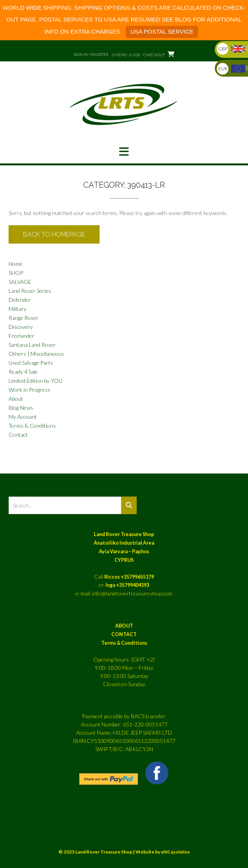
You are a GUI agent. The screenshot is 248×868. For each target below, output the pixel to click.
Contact (18, 435)
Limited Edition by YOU (36, 381)
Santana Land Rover (32, 345)
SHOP (16, 273)
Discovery (21, 327)
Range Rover (24, 318)
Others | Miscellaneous (36, 354)
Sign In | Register (91, 54)
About (16, 399)
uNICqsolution (175, 852)
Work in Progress (29, 390)
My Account (23, 417)
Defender (20, 300)
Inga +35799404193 (127, 585)
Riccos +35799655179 (129, 577)
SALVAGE (20, 282)
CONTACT (124, 634)
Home (16, 264)
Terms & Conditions (32, 426)
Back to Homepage (54, 234)
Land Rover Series (30, 291)
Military (18, 309)
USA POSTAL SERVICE (162, 31)
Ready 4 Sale (23, 372)
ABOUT (124, 626)
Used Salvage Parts (31, 363)
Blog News (21, 408)
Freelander (21, 336)
